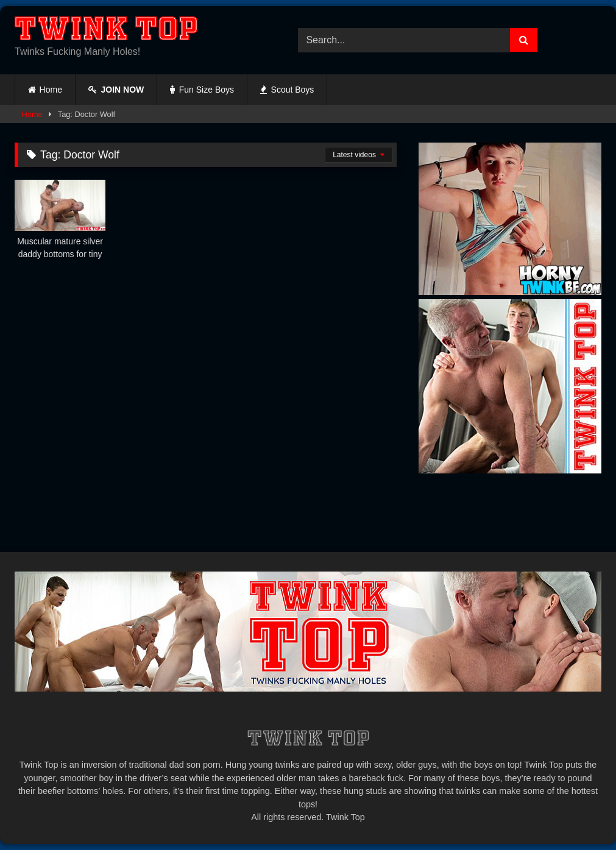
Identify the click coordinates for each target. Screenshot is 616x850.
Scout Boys (287, 90)
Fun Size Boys (202, 90)
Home (51, 90)
